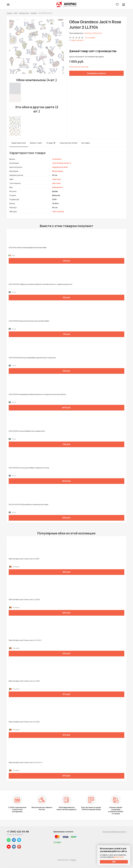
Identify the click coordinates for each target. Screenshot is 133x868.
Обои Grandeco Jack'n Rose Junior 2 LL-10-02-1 (25, 640)
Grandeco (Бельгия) (93, 33)
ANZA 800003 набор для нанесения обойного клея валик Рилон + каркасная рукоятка (40, 284)
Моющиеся (57, 187)
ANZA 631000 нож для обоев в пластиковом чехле (27, 431)
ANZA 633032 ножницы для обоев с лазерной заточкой (29, 468)
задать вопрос (77, 40)
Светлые (56, 179)
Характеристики (19, 143)
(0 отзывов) (90, 38)
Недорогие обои (60, 167)
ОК (114, 862)
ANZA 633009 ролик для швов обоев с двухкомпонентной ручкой (32, 358)
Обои (16, 13)
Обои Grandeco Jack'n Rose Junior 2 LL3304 (24, 722)
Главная (10, 13)
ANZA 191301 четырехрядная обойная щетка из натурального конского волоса (37, 394)
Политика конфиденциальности (114, 832)
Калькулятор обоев (69, 143)
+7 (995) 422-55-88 (18, 832)
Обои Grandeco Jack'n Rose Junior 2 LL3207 (24, 559)
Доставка (86, 143)
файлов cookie (119, 857)
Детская (56, 183)
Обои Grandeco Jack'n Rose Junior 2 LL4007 (24, 681)
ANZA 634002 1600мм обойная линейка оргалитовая (29, 505)
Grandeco (34, 13)
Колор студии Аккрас (67, 5)
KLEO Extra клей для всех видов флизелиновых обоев (28, 248)
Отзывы (51, 143)
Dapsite (73, 860)
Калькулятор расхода (79, 67)
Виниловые (58, 171)
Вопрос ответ (36, 143)
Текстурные (58, 211)
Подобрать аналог (97, 73)
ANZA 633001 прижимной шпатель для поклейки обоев (29, 321)
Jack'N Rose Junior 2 (62, 163)
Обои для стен (24, 13)
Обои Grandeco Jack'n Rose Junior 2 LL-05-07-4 (26, 763)
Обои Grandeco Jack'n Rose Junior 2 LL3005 (24, 600)
